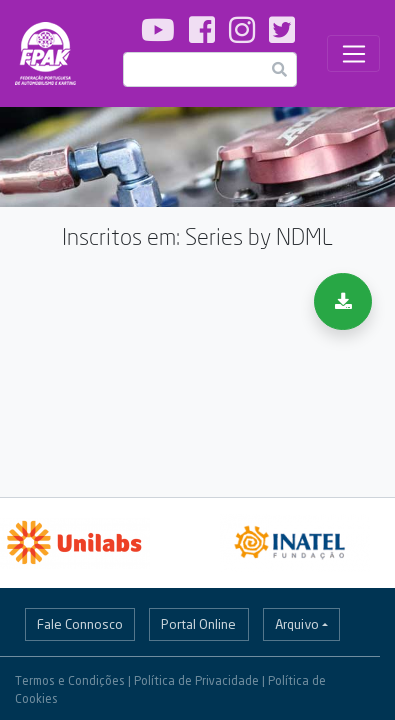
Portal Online (198, 624)
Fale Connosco (80, 624)
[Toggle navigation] (353, 54)
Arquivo (297, 624)
